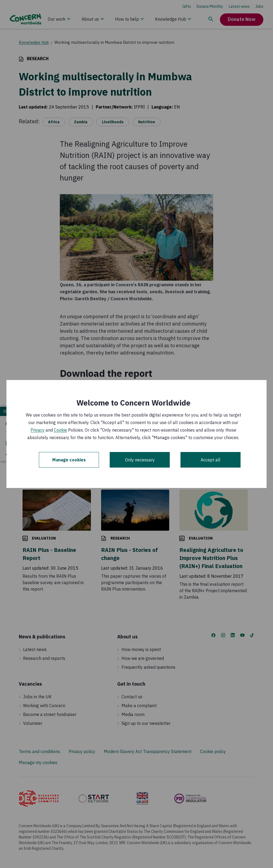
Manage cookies (69, 460)
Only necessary (140, 460)
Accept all (211, 460)
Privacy (38, 430)
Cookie (60, 430)
